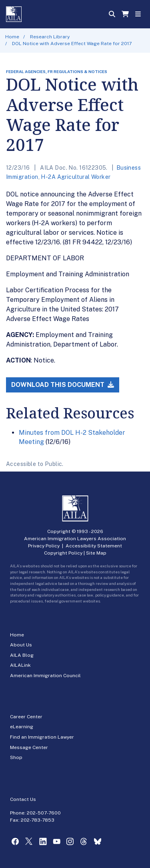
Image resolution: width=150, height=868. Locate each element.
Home (12, 37)
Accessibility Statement (94, 546)
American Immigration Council (45, 676)
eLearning (22, 727)
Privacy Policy (44, 546)
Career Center (26, 717)
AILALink (20, 665)
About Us (21, 645)
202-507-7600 (44, 813)
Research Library (50, 37)
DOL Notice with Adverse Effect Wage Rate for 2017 (72, 44)
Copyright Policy (63, 553)
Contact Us (23, 799)
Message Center (29, 747)
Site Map (96, 553)
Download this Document (63, 385)
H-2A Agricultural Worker (76, 177)
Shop (16, 757)
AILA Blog (22, 655)
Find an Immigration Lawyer (42, 737)
